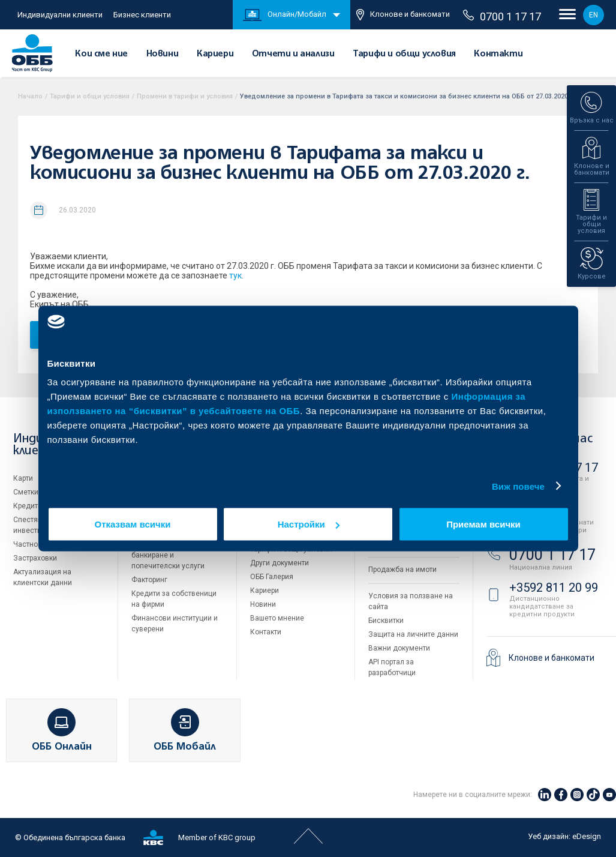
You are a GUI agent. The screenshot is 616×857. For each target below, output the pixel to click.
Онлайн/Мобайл (285, 15)
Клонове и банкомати (403, 15)
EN (594, 15)
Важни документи (399, 648)
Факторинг (149, 580)
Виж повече (518, 486)
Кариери (215, 54)
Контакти (498, 54)
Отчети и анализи (293, 54)
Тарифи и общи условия (404, 54)
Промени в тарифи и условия (185, 96)
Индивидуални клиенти (60, 15)
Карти (23, 478)
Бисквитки (386, 621)
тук (235, 275)
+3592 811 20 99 (554, 588)
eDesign (587, 836)
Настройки (309, 524)
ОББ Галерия (272, 577)
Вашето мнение (277, 618)
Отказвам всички (133, 524)
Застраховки (35, 558)
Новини (163, 54)
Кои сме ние (101, 54)
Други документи (280, 563)
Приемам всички (483, 524)
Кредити (28, 506)
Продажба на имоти (402, 570)
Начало (30, 96)
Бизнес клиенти (142, 15)
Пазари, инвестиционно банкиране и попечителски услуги (172, 555)
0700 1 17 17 (502, 16)
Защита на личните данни (413, 634)
